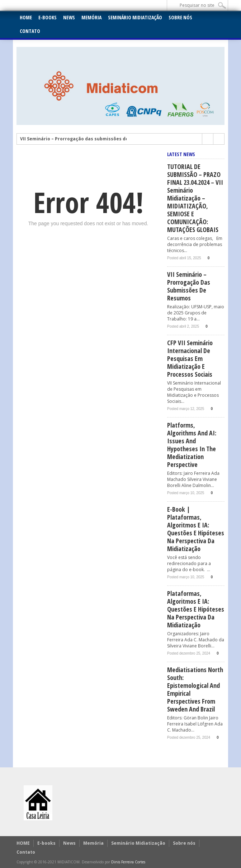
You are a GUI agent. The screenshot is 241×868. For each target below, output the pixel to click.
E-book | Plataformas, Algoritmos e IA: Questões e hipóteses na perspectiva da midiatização (196, 529)
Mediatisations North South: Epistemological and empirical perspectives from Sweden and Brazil (195, 689)
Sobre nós (180, 17)
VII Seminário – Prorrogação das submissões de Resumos (85, 139)
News (69, 17)
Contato (30, 31)
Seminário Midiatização (135, 17)
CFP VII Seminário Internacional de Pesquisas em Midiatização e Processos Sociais (190, 358)
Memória (91, 17)
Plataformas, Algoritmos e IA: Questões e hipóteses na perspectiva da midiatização (196, 609)
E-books (48, 17)
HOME (26, 17)
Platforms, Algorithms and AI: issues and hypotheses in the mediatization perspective (192, 445)
